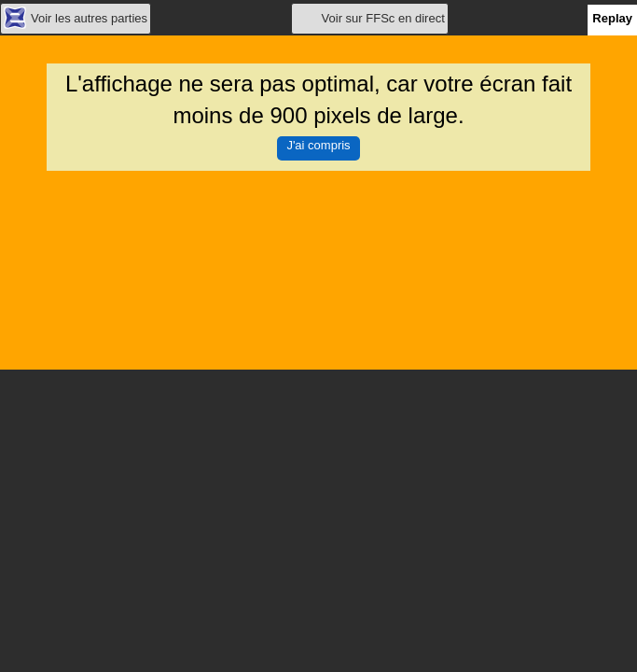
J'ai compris (318, 145)
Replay (612, 18)
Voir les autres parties (89, 18)
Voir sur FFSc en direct (383, 18)
